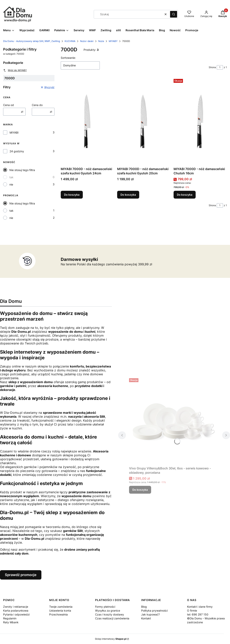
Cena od (8, 105)
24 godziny (17, 151)
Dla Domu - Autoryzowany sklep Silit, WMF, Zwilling (32, 41)
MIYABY (113, 41)
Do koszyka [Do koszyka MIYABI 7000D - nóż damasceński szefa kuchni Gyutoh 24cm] (72, 195)
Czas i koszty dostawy (110, 614)
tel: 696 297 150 (198, 614)
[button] (174, 14)
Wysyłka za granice (108, 611)
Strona (212, 67)
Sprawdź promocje (21, 575)
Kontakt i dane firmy (200, 607)
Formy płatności (105, 607)
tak (11, 177)
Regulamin (10, 618)
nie (11, 184)
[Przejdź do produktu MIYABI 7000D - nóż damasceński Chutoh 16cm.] (200, 121)
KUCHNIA (70, 41)
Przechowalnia (58, 614)
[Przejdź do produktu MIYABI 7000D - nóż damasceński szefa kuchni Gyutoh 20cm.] (144, 121)
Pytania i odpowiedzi (16, 614)
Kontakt (146, 618)
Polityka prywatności (154, 611)
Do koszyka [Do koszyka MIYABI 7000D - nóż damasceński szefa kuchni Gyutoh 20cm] (128, 195)
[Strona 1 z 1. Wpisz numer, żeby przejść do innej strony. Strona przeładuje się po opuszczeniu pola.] (220, 67)
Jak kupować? (150, 614)
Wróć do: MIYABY (15, 70)
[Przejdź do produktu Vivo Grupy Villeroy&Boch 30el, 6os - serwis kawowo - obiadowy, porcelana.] (174, 421)
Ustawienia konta (60, 611)
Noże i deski (87, 41)
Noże (101, 41)
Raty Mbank (11, 622)
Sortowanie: (68, 58)
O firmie (192, 611)
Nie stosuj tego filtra (22, 170)
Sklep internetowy (111, 639)
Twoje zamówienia (61, 607)
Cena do (37, 105)
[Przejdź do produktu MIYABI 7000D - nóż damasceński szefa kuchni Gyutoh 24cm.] (87, 121)
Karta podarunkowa (16, 611)
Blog (144, 607)
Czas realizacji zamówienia (112, 618)
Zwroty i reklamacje (16, 607)
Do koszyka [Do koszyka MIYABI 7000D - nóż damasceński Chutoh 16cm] (185, 195)
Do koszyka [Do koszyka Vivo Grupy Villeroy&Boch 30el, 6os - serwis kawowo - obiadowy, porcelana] (140, 490)
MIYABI (14, 132)
